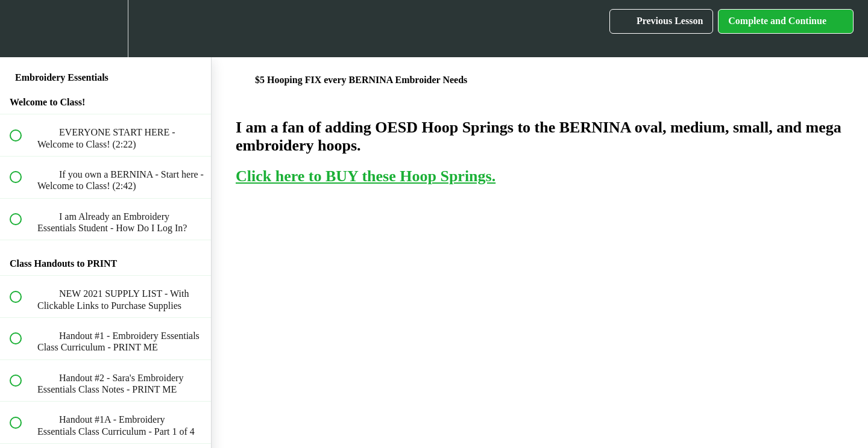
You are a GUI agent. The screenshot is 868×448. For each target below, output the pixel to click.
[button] (22, 29)
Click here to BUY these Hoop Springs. (366, 176)
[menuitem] (105, 29)
